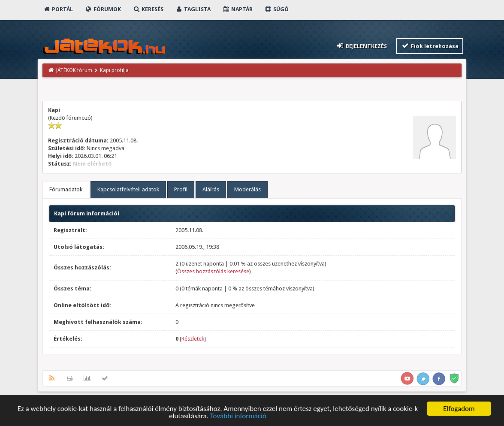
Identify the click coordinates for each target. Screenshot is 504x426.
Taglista (193, 9)
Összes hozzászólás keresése (213, 271)
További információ (238, 416)
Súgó (276, 9)
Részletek (193, 339)
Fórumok (103, 9)
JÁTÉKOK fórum (74, 70)
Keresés (148, 9)
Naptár (237, 9)
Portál (58, 9)
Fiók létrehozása (430, 46)
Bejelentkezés (362, 46)
